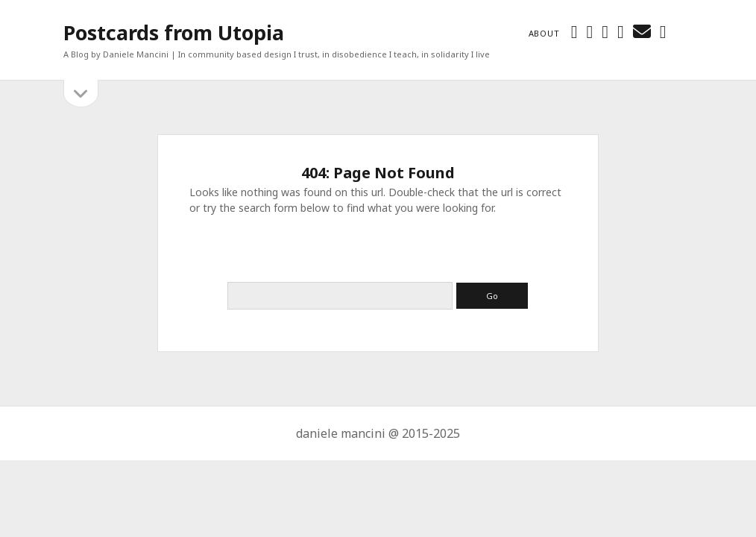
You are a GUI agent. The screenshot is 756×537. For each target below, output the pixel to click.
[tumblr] (663, 31)
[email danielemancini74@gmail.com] (642, 31)
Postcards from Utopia (174, 32)
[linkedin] (621, 31)
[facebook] (589, 31)
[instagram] (605, 31)
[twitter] (574, 31)
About (544, 33)
